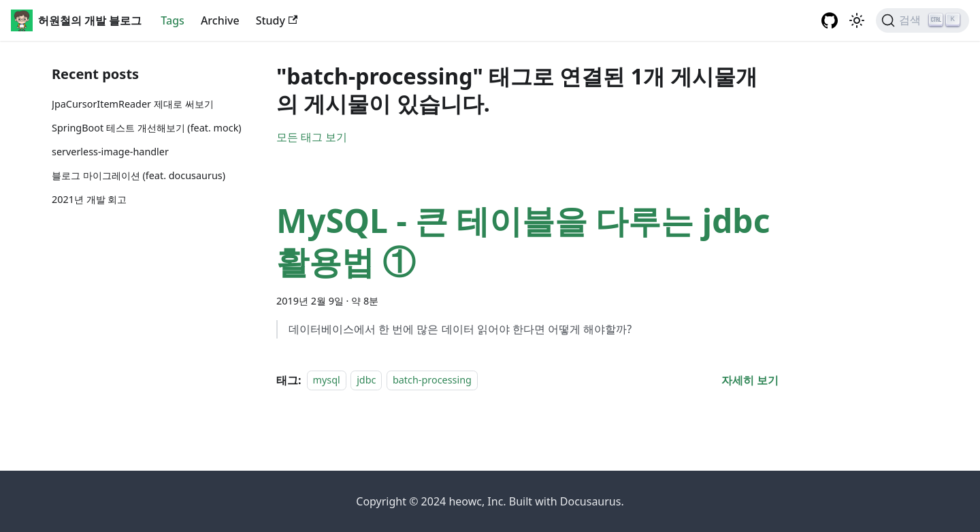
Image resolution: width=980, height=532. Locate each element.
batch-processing (432, 380)
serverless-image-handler (110, 152)
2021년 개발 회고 (89, 199)
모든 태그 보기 (312, 137)
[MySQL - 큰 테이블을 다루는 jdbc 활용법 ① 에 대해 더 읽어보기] (750, 380)
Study (277, 20)
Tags (173, 20)
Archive (220, 20)
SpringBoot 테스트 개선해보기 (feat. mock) (147, 128)
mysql (327, 380)
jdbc (366, 380)
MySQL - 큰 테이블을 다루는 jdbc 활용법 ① (523, 241)
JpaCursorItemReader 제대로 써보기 (133, 104)
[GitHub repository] (830, 20)
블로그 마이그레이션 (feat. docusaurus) (138, 175)
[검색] (922, 20)
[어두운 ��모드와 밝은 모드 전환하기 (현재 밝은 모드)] (857, 20)
